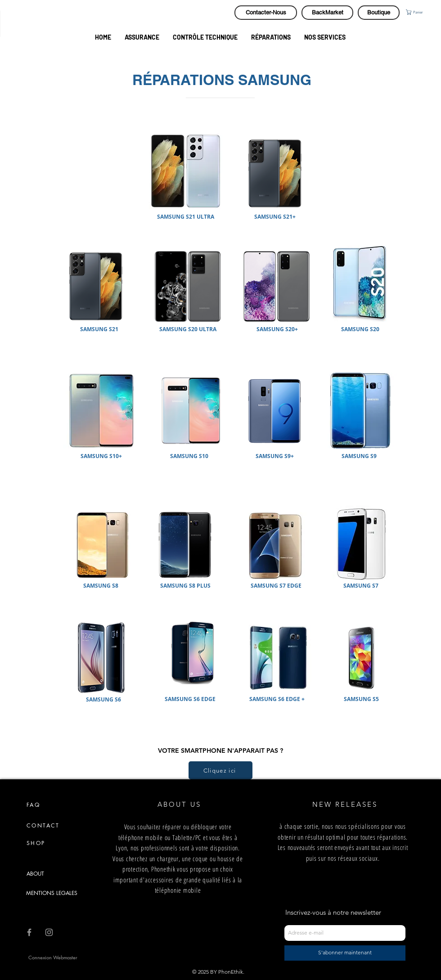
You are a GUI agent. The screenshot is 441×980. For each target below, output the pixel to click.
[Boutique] (379, 13)
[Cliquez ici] (220, 770)
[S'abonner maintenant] (345, 953)
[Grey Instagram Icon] (49, 932)
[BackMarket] (327, 13)
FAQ (33, 805)
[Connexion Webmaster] (53, 958)
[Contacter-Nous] (266, 13)
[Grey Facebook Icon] (29, 932)
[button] (423, 12)
